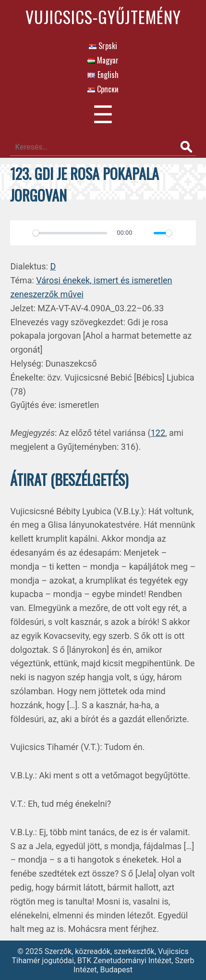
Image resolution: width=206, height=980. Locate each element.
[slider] (70, 233)
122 (158, 433)
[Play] (23, 233)
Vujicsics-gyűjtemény (103, 17)
